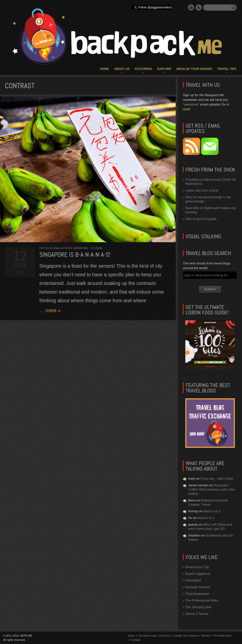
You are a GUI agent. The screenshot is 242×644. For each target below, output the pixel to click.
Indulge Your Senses (194, 69)
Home (104, 69)
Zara (99, 248)
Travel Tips (227, 69)
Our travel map (147, 636)
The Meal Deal (222, 636)
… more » (50, 310)
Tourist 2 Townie (197, 614)
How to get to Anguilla (201, 219)
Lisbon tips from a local (202, 190)
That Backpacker (197, 594)
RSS (199, 7)
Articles (206, 636)
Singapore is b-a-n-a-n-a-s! (75, 255)
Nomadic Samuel (198, 587)
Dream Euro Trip (197, 567)
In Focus (66, 248)
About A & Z (212, 511)
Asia (56, 248)
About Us (122, 69)
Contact (136, 640)
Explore (164, 69)
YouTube (191, 7)
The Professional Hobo (202, 600)
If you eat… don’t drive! (217, 479)
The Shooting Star (198, 607)
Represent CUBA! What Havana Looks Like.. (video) (212, 489)
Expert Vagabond (198, 574)
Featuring (143, 69)
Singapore (81, 248)
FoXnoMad (193, 580)
